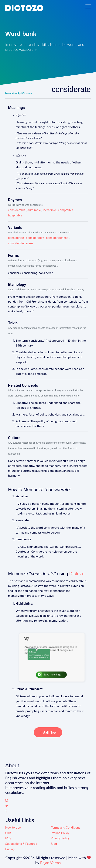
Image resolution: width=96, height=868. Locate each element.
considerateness (57, 238)
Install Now (48, 732)
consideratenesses (21, 243)
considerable (17, 210)
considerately (35, 238)
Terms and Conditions (66, 828)
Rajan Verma (51, 863)
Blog (54, 844)
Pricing (10, 849)
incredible (49, 210)
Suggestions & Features (21, 844)
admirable (34, 210)
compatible (66, 210)
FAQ (8, 838)
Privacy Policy (60, 838)
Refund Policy (60, 833)
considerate (16, 238)
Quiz (8, 833)
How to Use (13, 828)
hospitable (15, 215)
